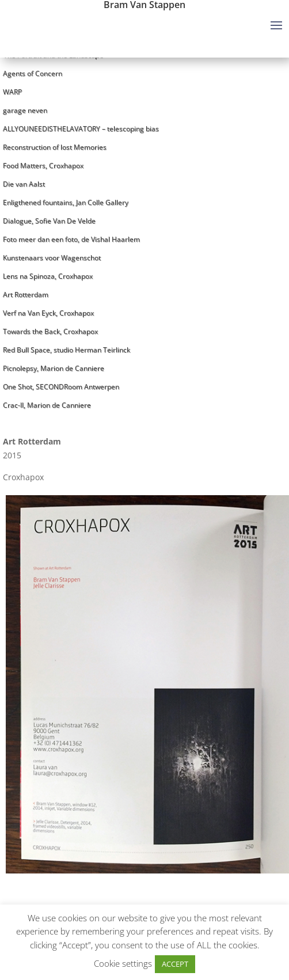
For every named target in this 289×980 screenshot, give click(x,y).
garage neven (25, 110)
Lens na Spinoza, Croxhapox (48, 276)
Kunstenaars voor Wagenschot (52, 258)
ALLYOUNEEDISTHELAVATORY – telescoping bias (81, 129)
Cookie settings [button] (123, 963)
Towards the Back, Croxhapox (50, 331)
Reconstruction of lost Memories (55, 147)
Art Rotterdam (26, 295)
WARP (12, 92)
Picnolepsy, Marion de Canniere (54, 368)
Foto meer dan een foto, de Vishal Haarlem (71, 239)
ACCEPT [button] (175, 964)
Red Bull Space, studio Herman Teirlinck (66, 350)
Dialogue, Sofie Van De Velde (49, 221)
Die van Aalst (24, 184)
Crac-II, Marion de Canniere (47, 405)
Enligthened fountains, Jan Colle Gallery (66, 202)
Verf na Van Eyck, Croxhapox (48, 313)
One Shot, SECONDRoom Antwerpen (61, 387)
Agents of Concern (33, 73)
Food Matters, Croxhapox (43, 166)
